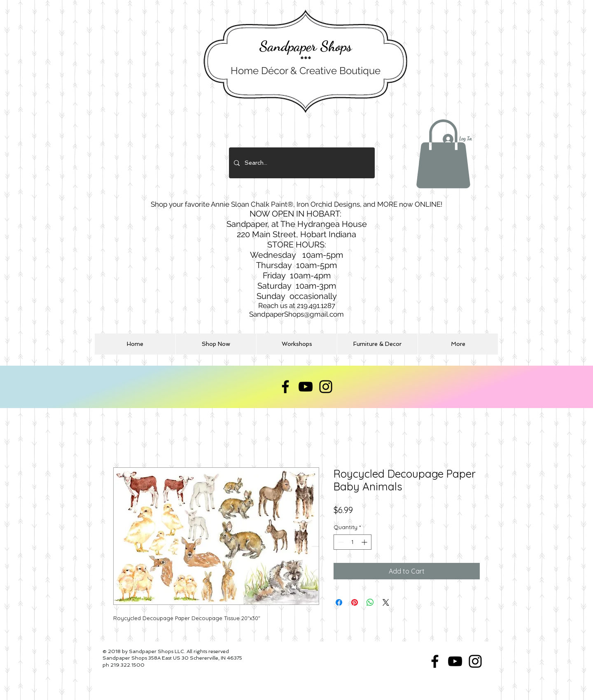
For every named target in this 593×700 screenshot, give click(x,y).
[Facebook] (285, 387)
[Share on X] (386, 602)
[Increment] (365, 542)
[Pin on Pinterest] (355, 602)
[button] (443, 154)
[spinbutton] (353, 542)
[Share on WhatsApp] (370, 602)
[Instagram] (326, 387)
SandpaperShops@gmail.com (296, 314)
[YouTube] (306, 387)
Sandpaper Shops (306, 46)
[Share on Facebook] (339, 602)
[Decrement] (340, 542)
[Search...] (301, 163)
